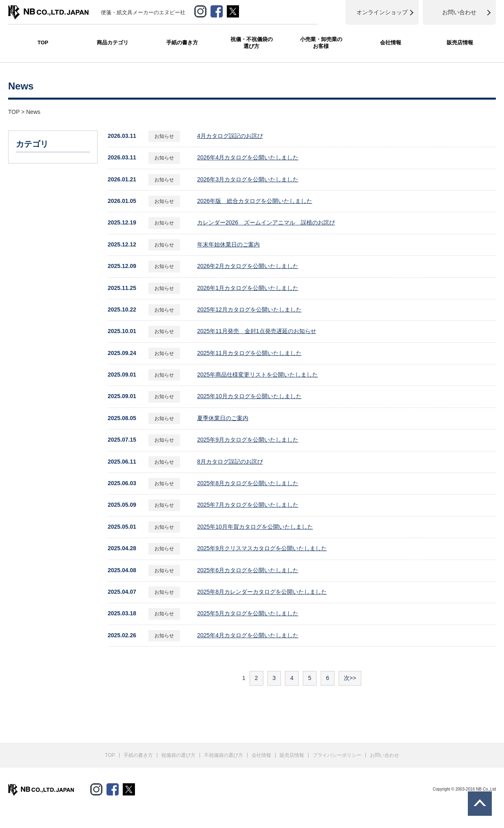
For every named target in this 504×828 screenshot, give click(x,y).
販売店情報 (460, 42)
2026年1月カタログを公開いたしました (248, 288)
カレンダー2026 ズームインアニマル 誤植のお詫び (266, 222)
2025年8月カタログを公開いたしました (248, 483)
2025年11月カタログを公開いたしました (249, 353)
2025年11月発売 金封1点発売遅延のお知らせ (257, 331)
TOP (43, 42)
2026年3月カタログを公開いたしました (248, 179)
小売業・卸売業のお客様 (321, 43)
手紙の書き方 (182, 42)
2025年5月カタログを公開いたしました (248, 613)
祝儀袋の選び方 (178, 755)
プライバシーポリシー (337, 755)
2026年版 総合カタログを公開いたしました (255, 201)
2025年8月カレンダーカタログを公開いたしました (262, 592)
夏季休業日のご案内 (223, 418)
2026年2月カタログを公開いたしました (248, 266)
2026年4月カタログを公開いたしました (248, 157)
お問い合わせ (385, 755)
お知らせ (164, 136)
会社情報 (391, 42)
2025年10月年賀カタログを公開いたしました (255, 527)
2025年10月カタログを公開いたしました (249, 396)
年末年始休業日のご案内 (228, 244)
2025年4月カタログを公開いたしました (248, 635)
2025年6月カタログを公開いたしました (248, 570)
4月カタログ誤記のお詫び (230, 136)
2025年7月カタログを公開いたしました (248, 505)
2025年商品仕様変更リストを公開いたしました (257, 375)
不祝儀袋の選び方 (224, 755)
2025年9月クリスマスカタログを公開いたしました (262, 548)
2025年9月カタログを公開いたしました (248, 440)
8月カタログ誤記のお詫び (230, 462)
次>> (350, 678)
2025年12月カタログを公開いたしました (249, 309)
